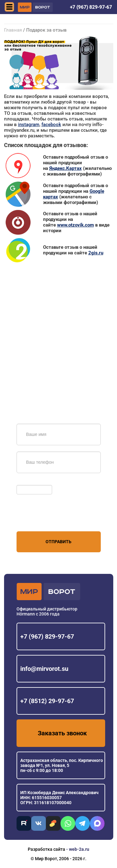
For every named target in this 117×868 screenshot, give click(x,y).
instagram (29, 125)
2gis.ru (96, 253)
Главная (13, 30)
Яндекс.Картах (66, 168)
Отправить (58, 542)
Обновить (28, 482)
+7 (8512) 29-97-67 (47, 701)
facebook (51, 125)
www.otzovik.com (76, 225)
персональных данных (40, 519)
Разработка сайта (46, 849)
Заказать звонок (62, 733)
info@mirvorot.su (44, 669)
